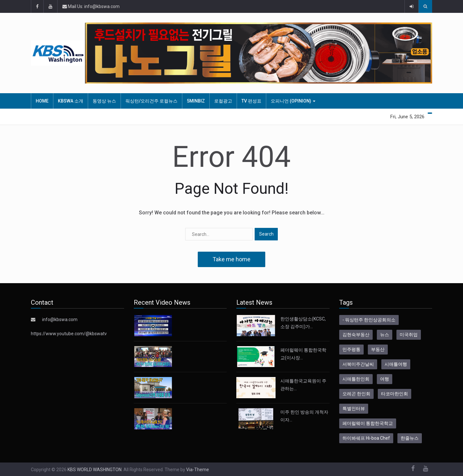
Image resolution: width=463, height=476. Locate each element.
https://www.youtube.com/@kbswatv (69, 334)
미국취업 (409, 335)
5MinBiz (196, 101)
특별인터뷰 (354, 409)
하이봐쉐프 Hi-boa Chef (366, 438)
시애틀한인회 (356, 379)
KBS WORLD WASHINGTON (95, 470)
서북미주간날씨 (358, 364)
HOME (42, 101)
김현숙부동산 (356, 335)
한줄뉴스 (410, 438)
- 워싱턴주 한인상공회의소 (369, 320)
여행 (385, 379)
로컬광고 (223, 101)
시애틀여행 (396, 364)
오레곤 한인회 (356, 394)
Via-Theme (198, 470)
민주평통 (351, 349)
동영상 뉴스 (104, 101)
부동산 (378, 349)
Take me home (232, 259)
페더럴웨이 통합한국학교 (368, 423)
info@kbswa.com (60, 319)
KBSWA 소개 (71, 101)
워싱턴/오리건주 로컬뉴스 (151, 101)
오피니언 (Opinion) (293, 101)
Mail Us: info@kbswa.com (91, 6)
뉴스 (385, 335)
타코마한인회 (395, 394)
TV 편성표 (251, 101)
